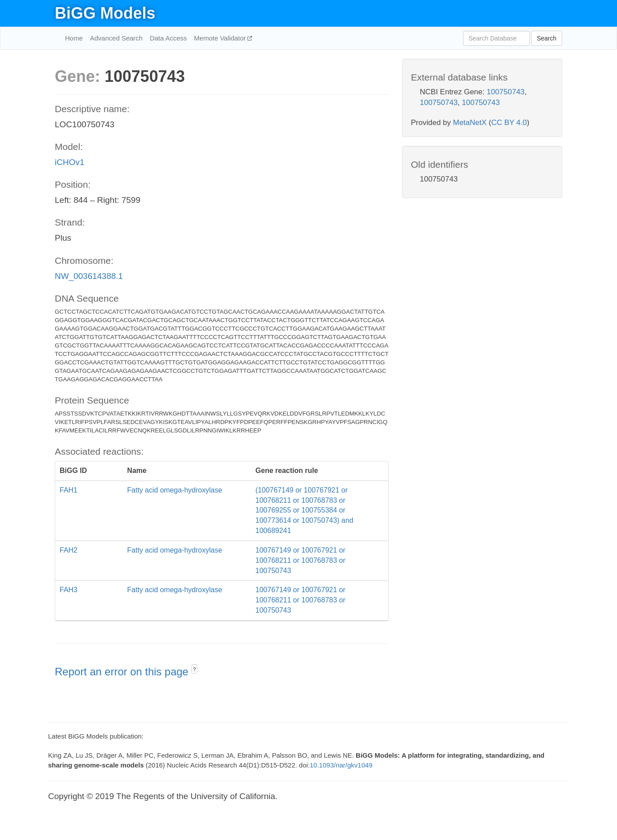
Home (74, 38)
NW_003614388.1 (89, 276)
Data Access (168, 38)
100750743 (505, 92)
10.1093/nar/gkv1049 (341, 765)
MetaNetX (470, 123)
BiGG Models (105, 13)
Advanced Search (116, 38)
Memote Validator (221, 38)
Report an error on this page (123, 672)
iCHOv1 (70, 162)
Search (547, 38)
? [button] (194, 670)
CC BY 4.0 (509, 123)
